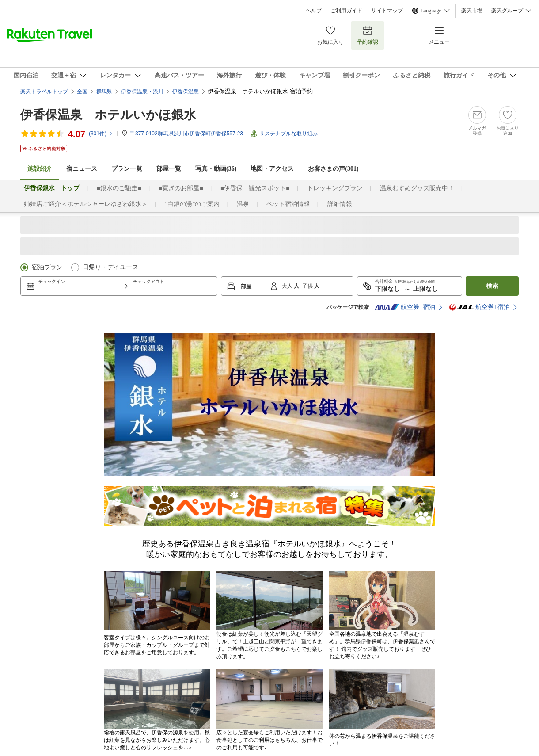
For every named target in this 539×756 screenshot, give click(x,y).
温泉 (243, 204)
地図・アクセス (272, 169)
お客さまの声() (333, 169)
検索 (492, 286)
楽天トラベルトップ (44, 92)
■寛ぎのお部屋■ (181, 188)
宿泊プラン (47, 267)
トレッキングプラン (335, 188)
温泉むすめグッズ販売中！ (417, 188)
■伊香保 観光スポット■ (255, 188)
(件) (101, 134)
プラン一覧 (127, 169)
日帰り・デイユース (110, 267)
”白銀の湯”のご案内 (192, 204)
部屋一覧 (169, 169)
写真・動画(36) (216, 169)
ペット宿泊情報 (288, 204)
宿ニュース (82, 169)
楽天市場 (472, 11)
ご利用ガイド (346, 11)
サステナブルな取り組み (288, 134)
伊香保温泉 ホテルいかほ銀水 (108, 115)
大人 (288, 286)
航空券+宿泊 (405, 307)
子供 (308, 286)
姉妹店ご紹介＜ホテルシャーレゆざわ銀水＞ (86, 204)
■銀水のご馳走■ (119, 188)
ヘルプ (314, 11)
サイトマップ (387, 11)
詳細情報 (340, 204)
